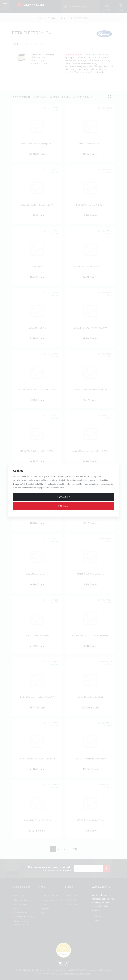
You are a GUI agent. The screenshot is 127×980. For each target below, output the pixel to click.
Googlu (16, 484)
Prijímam (63, 506)
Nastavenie (63, 497)
